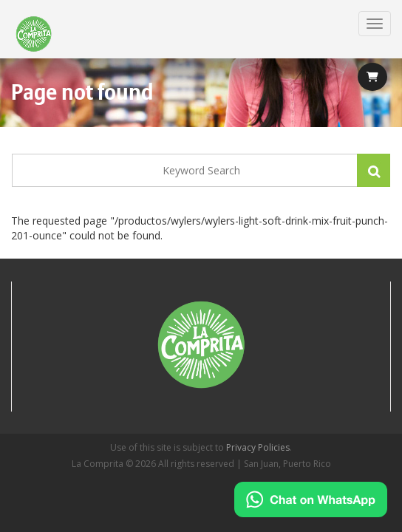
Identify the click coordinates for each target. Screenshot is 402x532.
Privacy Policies (258, 447)
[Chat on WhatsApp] (311, 499)
